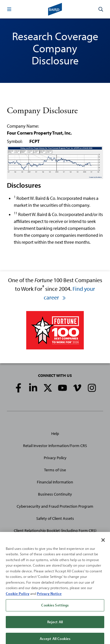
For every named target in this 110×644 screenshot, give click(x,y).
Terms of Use (55, 470)
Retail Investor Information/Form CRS (55, 446)
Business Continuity (55, 494)
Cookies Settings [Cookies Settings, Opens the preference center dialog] (55, 608)
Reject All (55, 625)
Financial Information (55, 482)
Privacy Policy (55, 458)
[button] (9, 9)
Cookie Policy (18, 597)
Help (55, 433)
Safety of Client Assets (55, 518)
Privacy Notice (49, 597)
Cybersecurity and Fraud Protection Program (55, 506)
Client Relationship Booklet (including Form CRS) (55, 531)
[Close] (103, 543)
